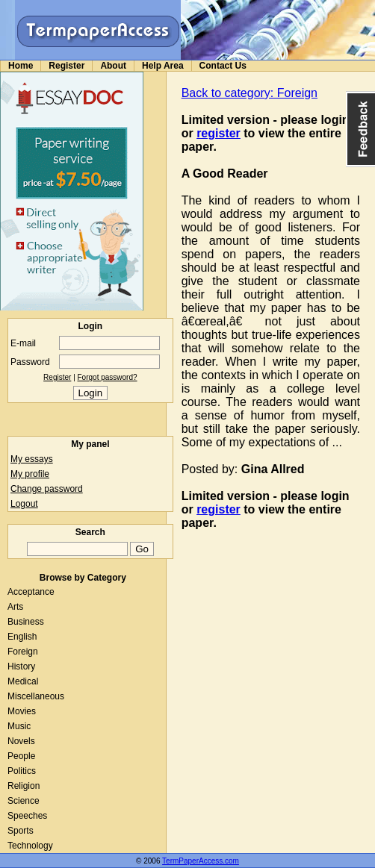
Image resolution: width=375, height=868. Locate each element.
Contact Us (223, 66)
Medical (23, 681)
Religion (24, 786)
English (22, 637)
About (113, 66)
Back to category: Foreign (250, 93)
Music (19, 726)
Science (24, 801)
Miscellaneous (36, 696)
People (21, 756)
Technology (30, 846)
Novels (21, 741)
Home (21, 66)
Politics (22, 771)
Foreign (23, 652)
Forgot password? (108, 377)
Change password (47, 489)
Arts (15, 607)
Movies (22, 711)
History (21, 666)
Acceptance (31, 592)
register (219, 133)
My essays (32, 459)
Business (26, 622)
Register (66, 66)
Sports (21, 831)
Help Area (163, 66)
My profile (30, 474)
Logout (24, 504)
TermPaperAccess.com (201, 861)
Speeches (27, 816)
